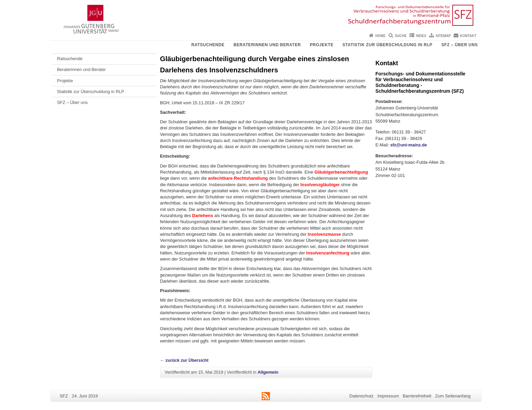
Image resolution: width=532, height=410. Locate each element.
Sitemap (443, 36)
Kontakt (468, 36)
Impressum (388, 396)
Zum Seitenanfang (453, 396)
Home (380, 36)
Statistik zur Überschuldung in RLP (387, 45)
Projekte (321, 45)
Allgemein (268, 372)
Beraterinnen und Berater (267, 45)
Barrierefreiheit (417, 396)
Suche (401, 36)
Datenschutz (362, 396)
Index (421, 36)
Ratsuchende (208, 45)
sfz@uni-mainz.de (408, 145)
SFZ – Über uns (460, 45)
